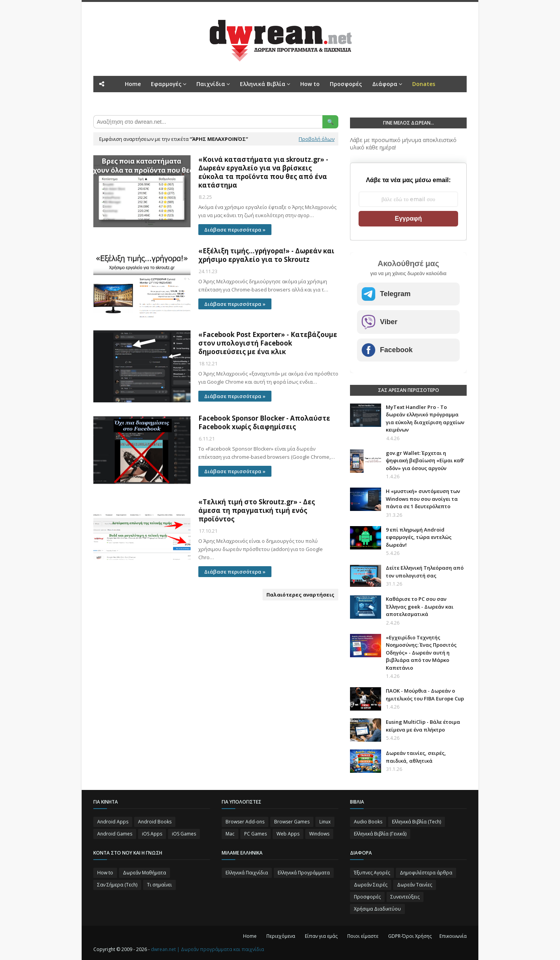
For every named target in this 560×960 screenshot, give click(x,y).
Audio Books (368, 822)
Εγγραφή (408, 219)
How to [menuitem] (310, 84)
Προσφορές (367, 897)
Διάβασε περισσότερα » (235, 230)
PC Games (255, 834)
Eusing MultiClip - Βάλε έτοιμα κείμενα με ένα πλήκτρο (423, 726)
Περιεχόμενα (281, 936)
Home (250, 936)
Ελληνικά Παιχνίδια (247, 873)
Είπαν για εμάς (321, 936)
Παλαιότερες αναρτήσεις (300, 595)
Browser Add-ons (245, 822)
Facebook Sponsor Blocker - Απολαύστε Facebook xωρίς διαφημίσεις (264, 423)
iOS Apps (152, 834)
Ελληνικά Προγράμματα (304, 873)
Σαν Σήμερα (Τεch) (117, 885)
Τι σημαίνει (159, 885)
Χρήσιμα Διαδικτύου (377, 909)
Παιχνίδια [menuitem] (211, 84)
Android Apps (113, 822)
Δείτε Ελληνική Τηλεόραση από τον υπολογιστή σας (425, 572)
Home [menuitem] (133, 84)
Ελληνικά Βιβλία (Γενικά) (380, 834)
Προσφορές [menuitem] (346, 84)
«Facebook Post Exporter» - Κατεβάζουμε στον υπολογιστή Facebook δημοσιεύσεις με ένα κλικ (268, 343)
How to (105, 873)
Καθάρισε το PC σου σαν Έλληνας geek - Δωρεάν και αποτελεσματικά (420, 606)
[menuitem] (424, 84)
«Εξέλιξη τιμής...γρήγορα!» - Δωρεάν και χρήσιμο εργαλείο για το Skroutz (266, 255)
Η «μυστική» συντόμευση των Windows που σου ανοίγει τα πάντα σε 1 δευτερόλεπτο (423, 499)
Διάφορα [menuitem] (385, 84)
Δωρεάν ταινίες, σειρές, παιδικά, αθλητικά (416, 757)
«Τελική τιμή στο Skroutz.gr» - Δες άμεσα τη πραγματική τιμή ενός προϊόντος (257, 511)
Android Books (155, 822)
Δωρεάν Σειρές (371, 885)
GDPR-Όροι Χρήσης (410, 936)
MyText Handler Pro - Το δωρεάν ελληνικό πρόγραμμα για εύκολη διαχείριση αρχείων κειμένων (425, 419)
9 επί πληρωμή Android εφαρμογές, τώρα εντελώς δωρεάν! (419, 537)
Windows (319, 834)
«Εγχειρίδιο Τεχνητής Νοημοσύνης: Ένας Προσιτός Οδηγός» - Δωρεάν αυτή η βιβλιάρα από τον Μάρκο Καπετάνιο (421, 653)
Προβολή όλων (317, 139)
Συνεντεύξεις (405, 897)
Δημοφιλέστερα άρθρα (426, 873)
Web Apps (288, 834)
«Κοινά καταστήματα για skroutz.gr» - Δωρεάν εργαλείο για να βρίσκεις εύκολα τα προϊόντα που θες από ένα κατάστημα (263, 172)
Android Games (115, 834)
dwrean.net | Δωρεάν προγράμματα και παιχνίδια (207, 949)
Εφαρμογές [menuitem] (166, 84)
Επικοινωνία (453, 936)
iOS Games (184, 834)
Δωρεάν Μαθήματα (144, 873)
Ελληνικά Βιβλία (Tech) (416, 822)
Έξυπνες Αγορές (372, 873)
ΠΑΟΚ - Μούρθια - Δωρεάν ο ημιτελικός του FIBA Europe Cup (425, 695)
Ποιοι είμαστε (363, 936)
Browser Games (292, 822)
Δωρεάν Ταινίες (415, 885)
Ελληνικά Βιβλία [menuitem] (263, 84)
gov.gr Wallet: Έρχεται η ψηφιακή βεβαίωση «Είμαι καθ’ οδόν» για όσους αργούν (425, 461)
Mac (230, 834)
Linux (325, 822)
